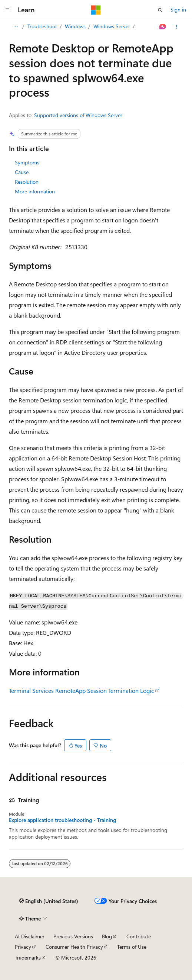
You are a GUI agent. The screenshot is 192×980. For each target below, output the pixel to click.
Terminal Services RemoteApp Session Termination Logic (82, 690)
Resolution (27, 182)
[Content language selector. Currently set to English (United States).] (49, 901)
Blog (107, 936)
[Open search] (160, 10)
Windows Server (112, 26)
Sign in (178, 9)
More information (35, 191)
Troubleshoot (42, 26)
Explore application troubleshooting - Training (62, 820)
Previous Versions (73, 936)
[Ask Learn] (163, 27)
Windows (75, 26)
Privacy (23, 947)
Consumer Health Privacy (74, 947)
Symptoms (27, 162)
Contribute (139, 936)
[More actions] (177, 27)
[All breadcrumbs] (15, 27)
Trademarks (28, 957)
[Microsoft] (96, 10)
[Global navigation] (7, 10)
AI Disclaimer (30, 936)
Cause (22, 172)
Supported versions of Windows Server (78, 115)
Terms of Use (132, 947)
